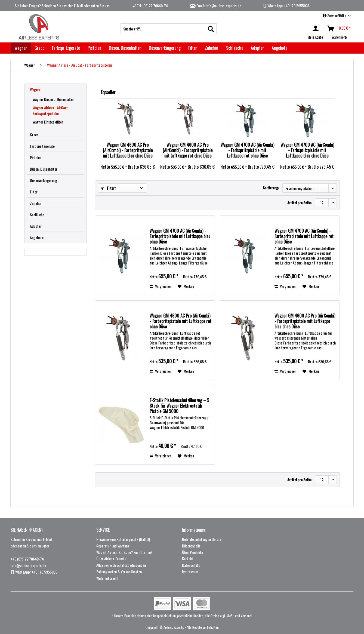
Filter (34, 192)
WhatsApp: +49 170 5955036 (286, 6)
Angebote (37, 237)
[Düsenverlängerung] (165, 48)
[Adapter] (257, 48)
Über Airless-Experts (111, 558)
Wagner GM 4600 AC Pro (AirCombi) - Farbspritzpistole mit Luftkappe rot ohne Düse (188, 150)
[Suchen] (211, 29)
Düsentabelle (191, 546)
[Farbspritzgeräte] (66, 48)
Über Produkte (192, 552)
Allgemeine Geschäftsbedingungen (121, 565)
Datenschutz (191, 565)
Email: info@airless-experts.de (215, 6)
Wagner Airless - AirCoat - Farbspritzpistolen (51, 110)
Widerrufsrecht (107, 578)
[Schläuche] (235, 48)
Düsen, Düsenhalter (44, 169)
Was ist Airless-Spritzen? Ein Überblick (124, 552)
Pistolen (36, 157)
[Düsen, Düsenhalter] (125, 48)
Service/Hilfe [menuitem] (335, 15)
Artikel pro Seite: (299, 203)
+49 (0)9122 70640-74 (27, 559)
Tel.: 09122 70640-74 (150, 6)
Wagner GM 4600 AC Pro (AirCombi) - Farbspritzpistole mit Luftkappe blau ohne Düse (128, 150)
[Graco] (39, 48)
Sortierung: (271, 188)
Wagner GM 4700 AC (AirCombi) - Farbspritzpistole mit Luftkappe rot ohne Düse (247, 150)
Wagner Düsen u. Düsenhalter (53, 99)
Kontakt (188, 558)
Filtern (109, 188)
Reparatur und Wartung (113, 546)
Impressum (190, 572)
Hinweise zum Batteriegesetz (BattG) (123, 539)
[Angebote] (280, 48)
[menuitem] (169, 29)
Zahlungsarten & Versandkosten (119, 572)
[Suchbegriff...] (169, 29)
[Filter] (193, 48)
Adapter (36, 226)
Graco (34, 135)
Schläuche (37, 215)
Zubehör (36, 203)
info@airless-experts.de (28, 565)
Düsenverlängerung (44, 180)
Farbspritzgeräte (42, 146)
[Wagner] (21, 48)
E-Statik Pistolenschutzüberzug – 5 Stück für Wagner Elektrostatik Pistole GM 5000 (179, 406)
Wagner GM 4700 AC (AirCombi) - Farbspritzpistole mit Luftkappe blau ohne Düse (307, 150)
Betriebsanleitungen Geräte (202, 539)
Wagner (35, 89)
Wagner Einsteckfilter (48, 122)
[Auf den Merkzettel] (186, 286)
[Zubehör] (212, 48)
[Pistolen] (94, 48)
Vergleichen (161, 286)
